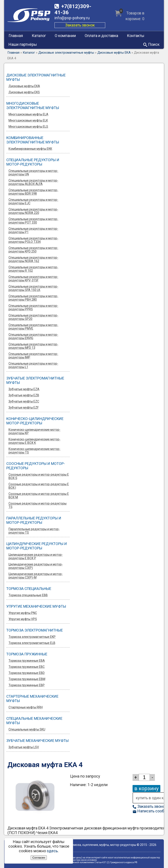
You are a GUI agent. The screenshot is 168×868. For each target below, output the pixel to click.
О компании (65, 36)
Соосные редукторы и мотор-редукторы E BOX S (39, 476)
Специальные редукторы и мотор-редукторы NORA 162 (33, 259)
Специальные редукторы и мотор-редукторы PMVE (33, 327)
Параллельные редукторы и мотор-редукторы (34, 520)
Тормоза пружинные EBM (27, 679)
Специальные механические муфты (34, 721)
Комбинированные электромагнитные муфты (33, 140)
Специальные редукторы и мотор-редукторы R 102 (33, 269)
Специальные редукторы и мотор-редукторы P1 (33, 230)
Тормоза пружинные (27, 654)
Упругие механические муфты (36, 606)
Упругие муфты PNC (23, 613)
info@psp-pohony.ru (72, 18)
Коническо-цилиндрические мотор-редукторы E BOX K (34, 441)
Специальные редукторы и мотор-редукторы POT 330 (33, 221)
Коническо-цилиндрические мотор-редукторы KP (34, 431)
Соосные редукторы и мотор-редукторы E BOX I (39, 486)
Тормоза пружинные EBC (27, 667)
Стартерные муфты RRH (26, 707)
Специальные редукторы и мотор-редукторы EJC (33, 201)
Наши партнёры (23, 44)
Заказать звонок (80, 25)
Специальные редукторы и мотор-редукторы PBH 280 (33, 298)
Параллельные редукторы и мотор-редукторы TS (34, 531)
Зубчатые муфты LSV (24, 747)
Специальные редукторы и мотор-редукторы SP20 (33, 317)
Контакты (136, 36)
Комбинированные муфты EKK (30, 149)
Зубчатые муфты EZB (24, 395)
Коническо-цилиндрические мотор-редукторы (35, 421)
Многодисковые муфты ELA (28, 114)
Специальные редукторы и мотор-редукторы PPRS (33, 307)
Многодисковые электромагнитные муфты (33, 106)
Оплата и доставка (101, 36)
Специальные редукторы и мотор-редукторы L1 (33, 365)
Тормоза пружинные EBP (27, 685)
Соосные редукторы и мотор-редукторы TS (38, 505)
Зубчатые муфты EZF (24, 408)
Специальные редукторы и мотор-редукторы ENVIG (33, 336)
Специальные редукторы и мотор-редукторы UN (33, 173)
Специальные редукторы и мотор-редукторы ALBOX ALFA (33, 182)
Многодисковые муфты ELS (28, 127)
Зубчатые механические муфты (38, 741)
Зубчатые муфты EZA (24, 389)
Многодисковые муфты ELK (28, 120)
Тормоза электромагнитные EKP (32, 637)
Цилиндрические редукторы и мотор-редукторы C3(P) (36, 566)
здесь (52, 851)
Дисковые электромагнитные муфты (66, 53)
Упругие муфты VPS (23, 619)
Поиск (151, 44)
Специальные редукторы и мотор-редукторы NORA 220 (33, 211)
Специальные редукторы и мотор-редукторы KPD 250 (33, 250)
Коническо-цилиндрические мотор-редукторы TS (34, 451)
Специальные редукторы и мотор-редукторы (33, 162)
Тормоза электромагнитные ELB (32, 643)
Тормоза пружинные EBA (27, 661)
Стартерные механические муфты (32, 699)
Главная (16, 36)
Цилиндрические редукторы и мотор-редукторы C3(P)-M (36, 576)
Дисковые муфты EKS (24, 92)
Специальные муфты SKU (27, 729)
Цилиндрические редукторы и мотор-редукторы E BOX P (36, 556)
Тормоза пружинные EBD (27, 673)
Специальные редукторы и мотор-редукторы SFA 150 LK (33, 288)
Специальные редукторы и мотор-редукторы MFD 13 (33, 346)
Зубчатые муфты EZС (24, 401)
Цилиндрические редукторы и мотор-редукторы (37, 546)
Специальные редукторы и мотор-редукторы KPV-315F (33, 279)
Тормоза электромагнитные (35, 630)
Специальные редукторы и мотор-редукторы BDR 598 (33, 192)
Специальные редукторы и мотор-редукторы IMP (33, 356)
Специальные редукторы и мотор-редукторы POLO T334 (33, 240)
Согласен (39, 858)
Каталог (39, 36)
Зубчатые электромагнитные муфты (35, 380)
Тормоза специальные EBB (28, 595)
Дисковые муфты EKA (114, 53)
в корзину (146, 789)
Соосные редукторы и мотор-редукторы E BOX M (39, 496)
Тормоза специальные (29, 589)
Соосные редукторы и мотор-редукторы (36, 466)
